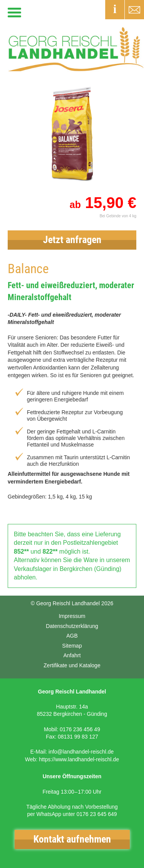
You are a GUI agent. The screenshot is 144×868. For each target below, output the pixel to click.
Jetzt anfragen (72, 240)
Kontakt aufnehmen (72, 839)
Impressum (72, 616)
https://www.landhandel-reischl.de (79, 759)
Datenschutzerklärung (72, 626)
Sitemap (72, 646)
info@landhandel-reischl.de (81, 752)
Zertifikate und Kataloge (72, 665)
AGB (72, 636)
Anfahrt (72, 655)
